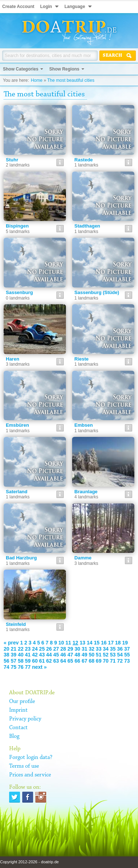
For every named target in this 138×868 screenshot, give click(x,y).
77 (28, 667)
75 (13, 667)
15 (97, 643)
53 (113, 655)
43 (42, 655)
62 (49, 661)
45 (56, 655)
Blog (14, 736)
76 (21, 667)
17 (111, 643)
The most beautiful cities (71, 80)
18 (118, 643)
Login (46, 7)
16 (104, 643)
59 (28, 661)
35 (113, 649)
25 (42, 649)
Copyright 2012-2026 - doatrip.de (29, 862)
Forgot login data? (31, 758)
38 (7, 655)
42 (35, 655)
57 (13, 661)
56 (7, 661)
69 (99, 661)
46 (63, 655)
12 (75, 643)
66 (78, 661)
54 (120, 655)
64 (63, 661)
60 (35, 661)
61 (42, 661)
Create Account (18, 7)
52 (106, 655)
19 (125, 643)
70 (106, 661)
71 (113, 661)
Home (37, 80)
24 (35, 649)
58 (21, 661)
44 (49, 655)
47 (70, 655)
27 (56, 649)
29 (70, 649)
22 (21, 649)
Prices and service (30, 775)
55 (127, 655)
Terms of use (24, 766)
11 (68, 643)
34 (106, 649)
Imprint (18, 710)
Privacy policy (25, 719)
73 (127, 661)
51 (99, 655)
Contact (18, 728)
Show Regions (64, 69)
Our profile (22, 702)
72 (120, 661)
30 (78, 649)
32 (92, 649)
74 (7, 667)
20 (7, 649)
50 (92, 655)
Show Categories (21, 69)
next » (39, 667)
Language (75, 7)
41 (28, 655)
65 (70, 661)
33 (99, 649)
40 (21, 655)
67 (84, 661)
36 (120, 649)
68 (92, 661)
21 (13, 649)
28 (63, 649)
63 (56, 661)
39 (13, 655)
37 (127, 649)
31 (84, 649)
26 (49, 649)
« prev (11, 643)
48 (78, 655)
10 (61, 643)
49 (84, 655)
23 (28, 649)
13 (83, 643)
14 (90, 643)
